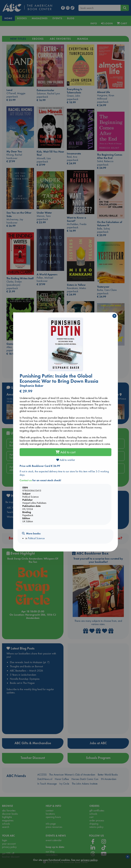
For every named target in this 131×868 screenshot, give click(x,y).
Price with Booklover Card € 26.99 (40, 466)
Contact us (26, 480)
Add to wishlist (65, 460)
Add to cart (65, 452)
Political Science (36, 538)
